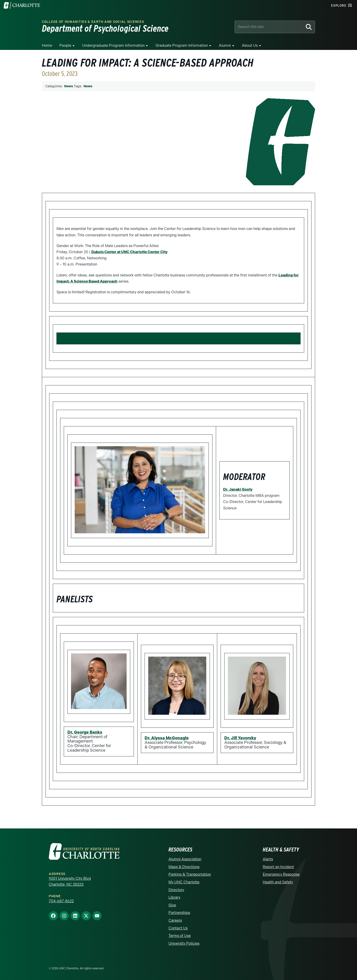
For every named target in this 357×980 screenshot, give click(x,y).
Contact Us (178, 928)
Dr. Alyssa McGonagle (167, 738)
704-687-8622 (61, 901)
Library (174, 897)
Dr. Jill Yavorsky (240, 738)
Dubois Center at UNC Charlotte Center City (129, 252)
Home (47, 45)
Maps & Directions (184, 867)
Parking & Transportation (190, 874)
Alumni (225, 45)
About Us (250, 45)
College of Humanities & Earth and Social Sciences (93, 22)
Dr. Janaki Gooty (238, 489)
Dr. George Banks (85, 732)
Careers (175, 920)
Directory (176, 890)
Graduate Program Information (182, 45)
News (69, 86)
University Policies (184, 943)
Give (172, 905)
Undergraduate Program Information (113, 45)
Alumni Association (185, 859)
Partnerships (179, 913)
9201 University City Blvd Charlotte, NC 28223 (70, 881)
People (65, 45)
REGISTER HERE (77, 338)
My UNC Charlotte (184, 882)
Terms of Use (180, 936)
